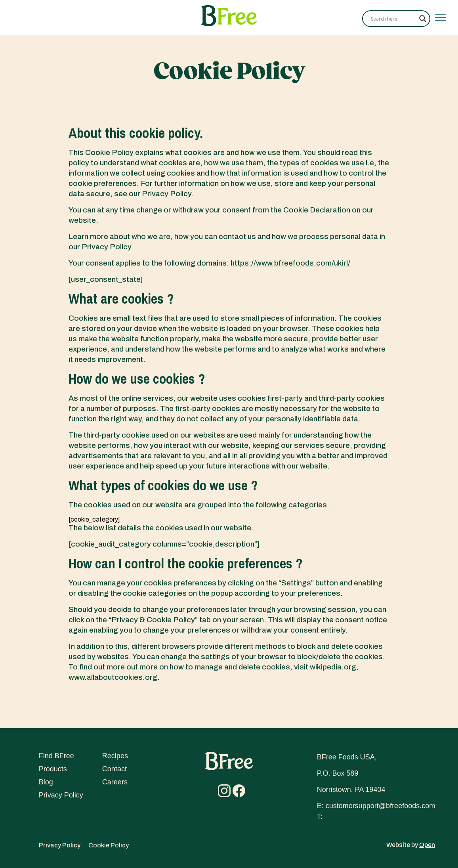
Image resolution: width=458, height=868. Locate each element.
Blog (46, 782)
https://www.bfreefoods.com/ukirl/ (290, 263)
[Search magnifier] (423, 19)
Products (53, 769)
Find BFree (56, 756)
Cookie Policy (109, 845)
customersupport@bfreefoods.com (380, 806)
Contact (114, 769)
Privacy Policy (61, 795)
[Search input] (393, 19)
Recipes (115, 756)
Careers (115, 782)
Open (427, 845)
